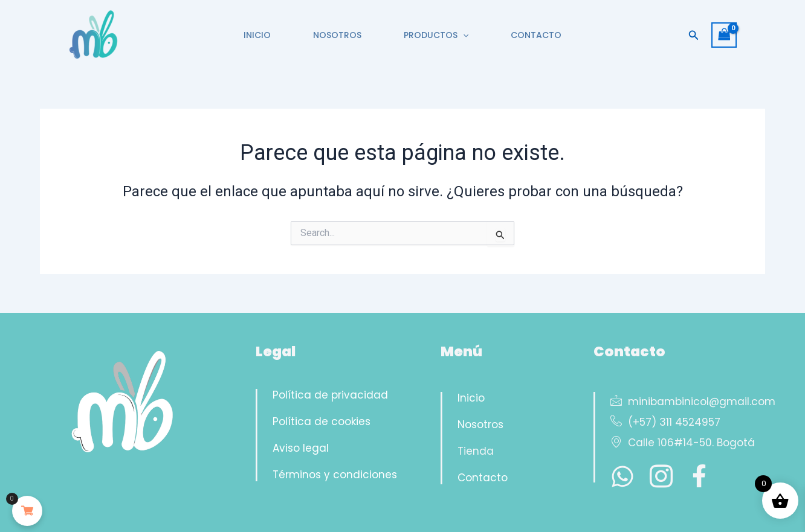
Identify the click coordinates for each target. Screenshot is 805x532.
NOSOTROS (334, 35)
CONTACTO (545, 35)
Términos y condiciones (335, 475)
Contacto (483, 478)
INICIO (248, 35)
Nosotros (480, 425)
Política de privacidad (330, 395)
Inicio (471, 398)
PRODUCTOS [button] (439, 35)
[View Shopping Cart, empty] (724, 35)
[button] (466, 35)
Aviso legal (301, 448)
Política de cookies (322, 421)
